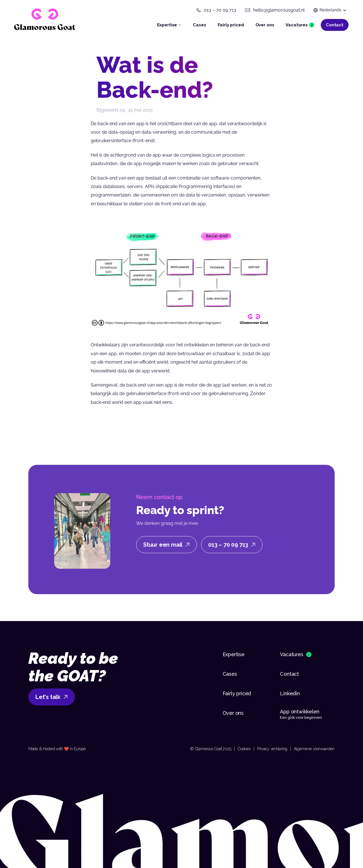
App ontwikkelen (300, 712)
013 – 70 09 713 (220, 10)
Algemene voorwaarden (314, 749)
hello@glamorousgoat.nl (279, 10)
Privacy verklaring (272, 749)
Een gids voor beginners (301, 717)
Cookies (244, 749)
